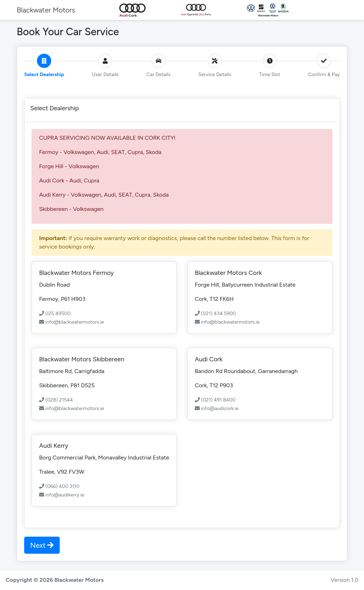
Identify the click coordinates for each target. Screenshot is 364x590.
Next (42, 545)
